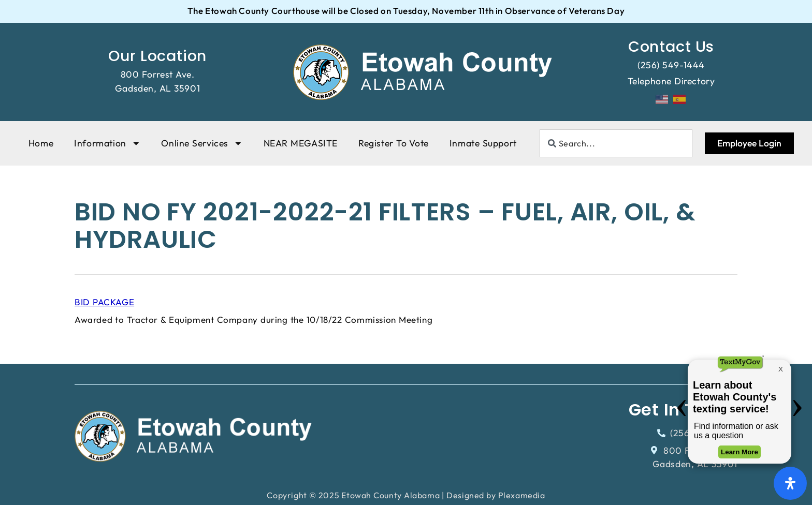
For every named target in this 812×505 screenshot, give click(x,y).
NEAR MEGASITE (301, 143)
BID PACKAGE (104, 302)
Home (41, 143)
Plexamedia (522, 495)
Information (107, 143)
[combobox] (616, 143)
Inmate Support (483, 143)
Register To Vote (394, 143)
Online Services (202, 143)
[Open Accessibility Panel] (790, 483)
